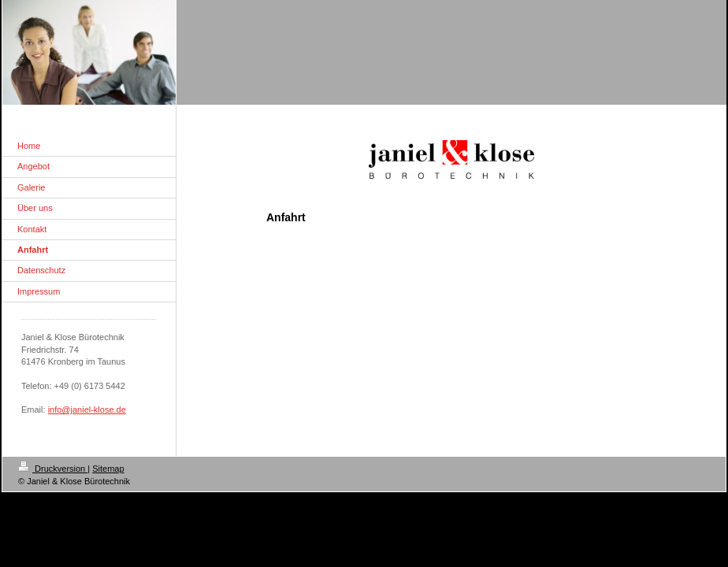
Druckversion (53, 469)
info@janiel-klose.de (87, 409)
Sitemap (108, 469)
